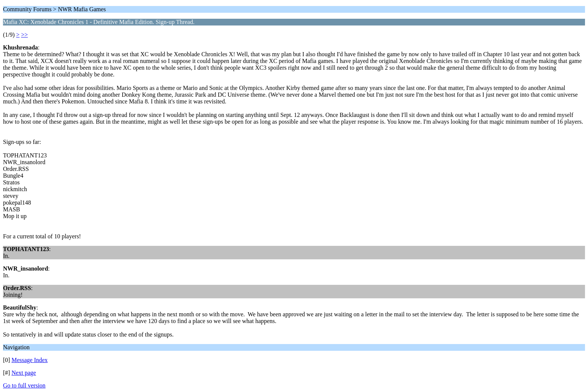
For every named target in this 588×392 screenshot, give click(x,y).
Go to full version (24, 385)
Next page (24, 373)
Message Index (30, 360)
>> (24, 35)
